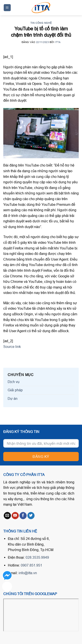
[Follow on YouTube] (15, 516)
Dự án (13, 398)
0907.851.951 (31, 565)
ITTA (58, 42)
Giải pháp (15, 390)
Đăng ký (41, 457)
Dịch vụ (14, 382)
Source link (12, 347)
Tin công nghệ (41, 23)
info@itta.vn (28, 573)
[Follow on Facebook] (23, 516)
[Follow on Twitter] (31, 516)
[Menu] (7, 8)
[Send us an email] (7, 516)
